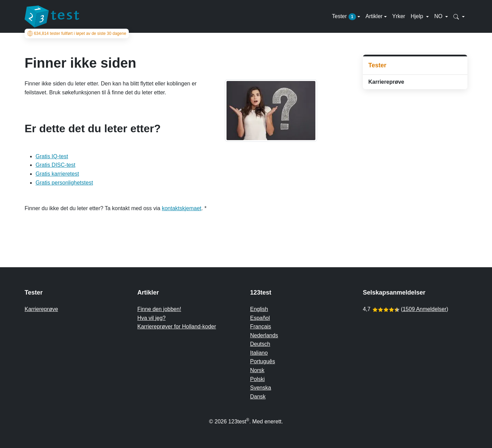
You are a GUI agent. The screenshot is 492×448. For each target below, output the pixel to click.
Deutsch (260, 344)
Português (263, 361)
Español (260, 318)
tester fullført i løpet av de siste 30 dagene (77, 33)
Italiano (259, 353)
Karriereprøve (386, 82)
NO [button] (439, 16)
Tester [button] (344, 17)
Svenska (261, 388)
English (259, 309)
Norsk (257, 370)
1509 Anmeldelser (424, 309)
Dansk (258, 397)
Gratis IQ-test (52, 156)
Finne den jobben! (159, 309)
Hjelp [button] (418, 16)
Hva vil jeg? (152, 318)
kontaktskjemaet (182, 208)
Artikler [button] (374, 16)
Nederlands (264, 335)
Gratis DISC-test (55, 165)
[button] (459, 16)
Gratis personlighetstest (64, 183)
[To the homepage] (52, 16)
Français (261, 327)
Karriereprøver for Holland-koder (177, 327)
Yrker (399, 16)
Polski (257, 379)
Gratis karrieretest (57, 174)
